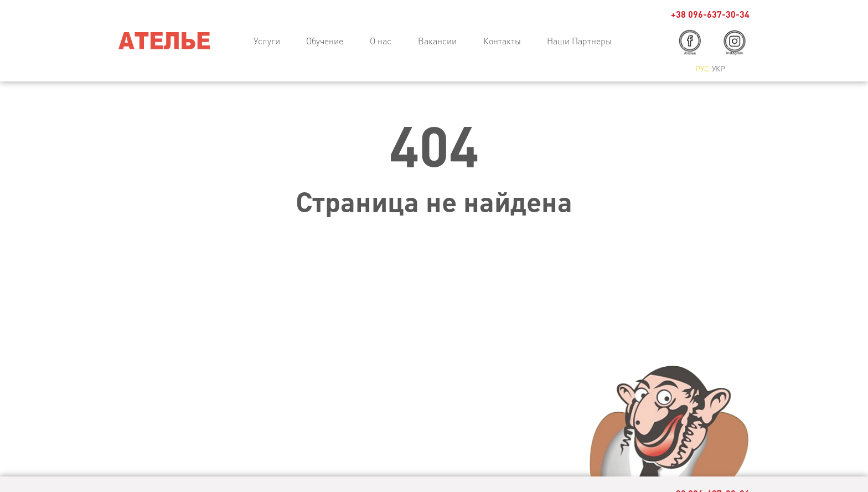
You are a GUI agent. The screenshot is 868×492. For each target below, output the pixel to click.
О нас (381, 41)
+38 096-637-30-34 (710, 14)
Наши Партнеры (579, 41)
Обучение (325, 41)
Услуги (267, 41)
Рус (702, 68)
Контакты (502, 41)
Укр (719, 68)
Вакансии (437, 41)
